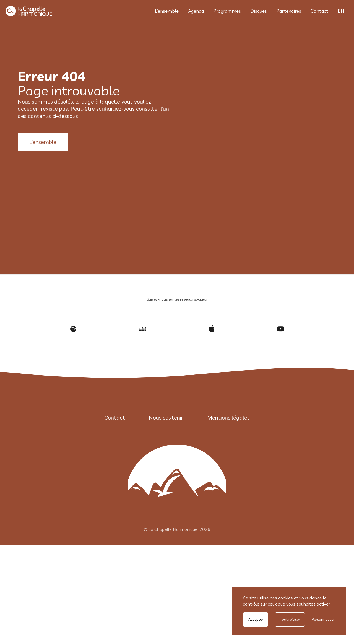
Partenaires (289, 11)
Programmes (227, 11)
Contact (319, 11)
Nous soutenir (166, 417)
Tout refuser (290, 619)
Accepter (256, 619)
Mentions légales (228, 417)
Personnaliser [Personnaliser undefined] (323, 619)
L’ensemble (167, 11)
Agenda (196, 11)
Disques (259, 11)
